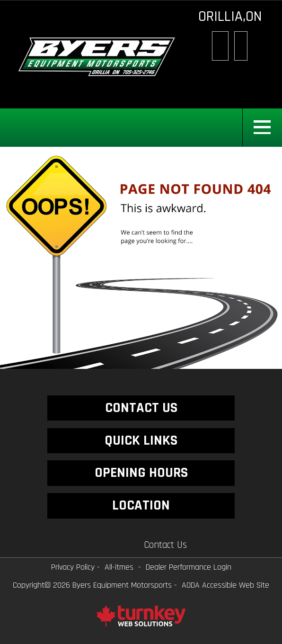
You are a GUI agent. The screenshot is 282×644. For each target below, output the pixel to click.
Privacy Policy (73, 567)
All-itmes (119, 567)
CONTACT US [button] (141, 408)
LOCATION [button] (141, 505)
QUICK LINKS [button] (141, 440)
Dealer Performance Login (189, 567)
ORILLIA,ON (230, 17)
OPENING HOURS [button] (141, 473)
